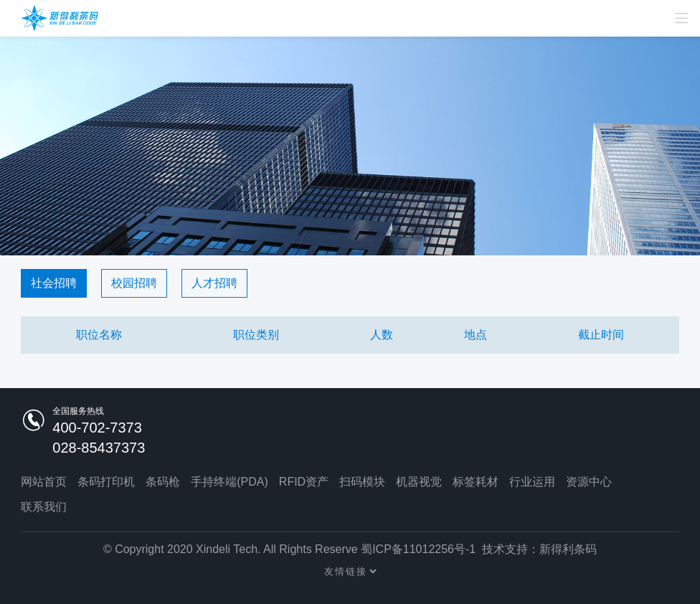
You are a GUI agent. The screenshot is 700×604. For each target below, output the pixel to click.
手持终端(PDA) (230, 482)
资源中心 (589, 482)
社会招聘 (54, 283)
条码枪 (163, 482)
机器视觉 (419, 482)
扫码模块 (362, 482)
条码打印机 (106, 482)
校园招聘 (134, 283)
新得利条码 (568, 549)
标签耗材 (476, 482)
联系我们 (44, 507)
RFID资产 (304, 482)
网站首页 (44, 482)
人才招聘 (214, 283)
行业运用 (532, 482)
